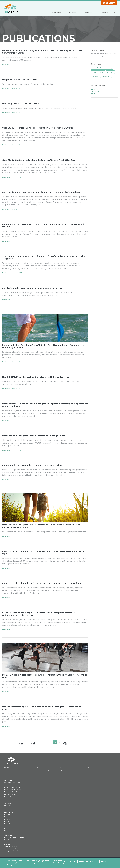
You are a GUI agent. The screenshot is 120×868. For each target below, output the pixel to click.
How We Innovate (10, 794)
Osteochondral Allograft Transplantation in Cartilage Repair (34, 436)
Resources (8, 812)
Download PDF (17, 89)
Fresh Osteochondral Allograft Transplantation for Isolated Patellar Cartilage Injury (43, 553)
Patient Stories (9, 824)
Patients (7, 819)
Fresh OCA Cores (98, 72)
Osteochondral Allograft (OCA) (102, 68)
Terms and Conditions (11, 846)
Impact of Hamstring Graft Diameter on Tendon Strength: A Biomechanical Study (42, 708)
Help (6, 831)
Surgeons (7, 815)
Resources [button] (89, 13)
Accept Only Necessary (89, 861)
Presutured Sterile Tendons (13, 792)
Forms (6, 828)
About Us (8, 801)
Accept (73, 861)
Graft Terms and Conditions (13, 849)
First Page (21, 743)
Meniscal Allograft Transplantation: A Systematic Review (32, 465)
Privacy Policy (9, 844)
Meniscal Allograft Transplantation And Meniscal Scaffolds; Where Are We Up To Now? (45, 676)
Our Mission (8, 803)
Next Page (65, 743)
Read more (6, 65)
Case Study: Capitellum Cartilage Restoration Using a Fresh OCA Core (39, 160)
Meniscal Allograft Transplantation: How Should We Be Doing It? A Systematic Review (44, 226)
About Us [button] (72, 13)
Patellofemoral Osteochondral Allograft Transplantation (32, 288)
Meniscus (110, 72)
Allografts (9, 781)
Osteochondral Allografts (12, 783)
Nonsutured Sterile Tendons (13, 790)
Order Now (109, 3)
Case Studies (106, 76)
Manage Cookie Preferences (14, 851)
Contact (104, 13)
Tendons (95, 76)
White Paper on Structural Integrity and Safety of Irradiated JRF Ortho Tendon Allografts (44, 257)
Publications (8, 821)
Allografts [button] (56, 13)
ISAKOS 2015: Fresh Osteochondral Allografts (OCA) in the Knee (36, 377)
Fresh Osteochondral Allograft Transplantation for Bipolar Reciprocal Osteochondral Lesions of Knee (39, 614)
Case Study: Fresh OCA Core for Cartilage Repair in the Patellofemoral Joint (42, 192)
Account (7, 842)
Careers (7, 840)
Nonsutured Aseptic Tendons (14, 787)
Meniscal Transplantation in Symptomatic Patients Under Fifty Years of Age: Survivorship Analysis (42, 52)
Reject (104, 861)
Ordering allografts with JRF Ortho (21, 104)
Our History (8, 806)
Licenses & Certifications (12, 826)
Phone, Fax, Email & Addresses (14, 837)
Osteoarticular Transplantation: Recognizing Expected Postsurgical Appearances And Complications (45, 405)
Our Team (7, 808)
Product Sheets (9, 796)
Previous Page (35, 743)
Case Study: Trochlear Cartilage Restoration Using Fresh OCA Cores (38, 128)
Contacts (8, 835)
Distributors (8, 817)
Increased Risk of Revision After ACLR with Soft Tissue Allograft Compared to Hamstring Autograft (43, 346)
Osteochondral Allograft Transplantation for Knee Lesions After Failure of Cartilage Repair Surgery (41, 526)
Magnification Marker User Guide (20, 80)
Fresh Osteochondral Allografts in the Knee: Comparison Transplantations (41, 583)
